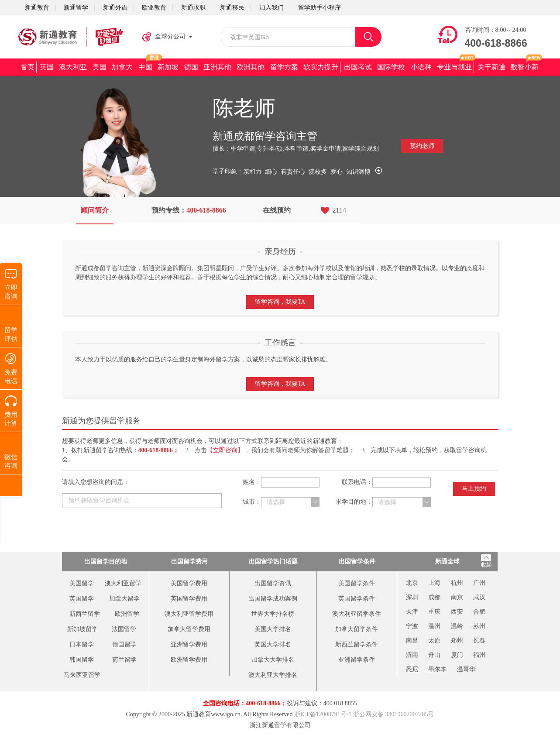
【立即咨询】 (225, 450)
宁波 (412, 626)
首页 (27, 67)
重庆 (434, 612)
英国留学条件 (357, 599)
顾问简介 (95, 210)
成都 (434, 597)
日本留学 (82, 644)
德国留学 (124, 644)
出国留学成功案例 (273, 599)
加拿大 (122, 67)
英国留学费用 (189, 599)
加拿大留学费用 (189, 629)
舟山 (434, 655)
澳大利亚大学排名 (273, 675)
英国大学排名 (273, 644)
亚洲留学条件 (357, 660)
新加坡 (168, 67)
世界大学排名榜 (273, 614)
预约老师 (422, 146)
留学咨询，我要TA (280, 302)
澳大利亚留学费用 (189, 614)
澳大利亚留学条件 (357, 614)
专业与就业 (454, 67)
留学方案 (284, 67)
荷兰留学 (124, 660)
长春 (479, 641)
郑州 (457, 641)
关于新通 (491, 67)
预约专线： (189, 210)
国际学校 (391, 67)
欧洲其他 (251, 67)
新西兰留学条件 (357, 644)
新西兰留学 (85, 614)
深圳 (412, 597)
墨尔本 (437, 669)
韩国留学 (82, 660)
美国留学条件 (357, 583)
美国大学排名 (273, 629)
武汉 (479, 597)
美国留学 (82, 583)
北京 (412, 583)
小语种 (421, 67)
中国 (145, 67)
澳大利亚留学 (123, 583)
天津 (412, 612)
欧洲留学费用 (189, 660)
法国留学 (124, 629)
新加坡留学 (82, 629)
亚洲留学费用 (189, 644)
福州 (479, 655)
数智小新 (525, 67)
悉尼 (412, 669)
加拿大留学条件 (357, 629)
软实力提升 (321, 67)
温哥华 (466, 669)
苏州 (479, 626)
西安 (457, 612)
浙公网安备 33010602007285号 (394, 714)
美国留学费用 (189, 583)
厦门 (457, 655)
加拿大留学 (124, 599)
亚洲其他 (217, 67)
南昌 (412, 641)
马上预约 (474, 489)
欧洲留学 (127, 614)
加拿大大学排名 (273, 660)
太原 (434, 641)
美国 (100, 67)
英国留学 (82, 599)
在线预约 (277, 210)
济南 (412, 655)
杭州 (457, 583)
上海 (434, 583)
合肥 (479, 612)
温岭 (457, 626)
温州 (434, 626)
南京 (457, 597)
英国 (47, 67)
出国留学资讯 (273, 583)
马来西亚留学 (82, 675)
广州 (479, 583)
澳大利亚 (73, 67)
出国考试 (358, 67)
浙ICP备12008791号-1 (323, 714)
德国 (191, 67)
